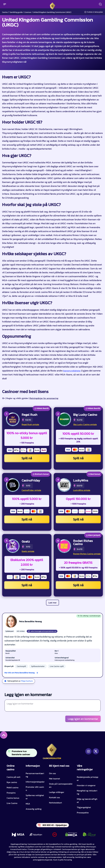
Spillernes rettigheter (35, 797)
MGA (28, 804)
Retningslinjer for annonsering (44, 398)
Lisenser (28, 12)
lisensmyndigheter (72, 371)
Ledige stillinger (57, 792)
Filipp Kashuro (27, 681)
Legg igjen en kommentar (83, 719)
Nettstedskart (55, 803)
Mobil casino (13, 787)
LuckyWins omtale (82, 490)
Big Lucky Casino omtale (85, 424)
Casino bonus (13, 798)
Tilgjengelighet (84, 807)
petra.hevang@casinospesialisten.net (42, 631)
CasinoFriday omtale (31, 490)
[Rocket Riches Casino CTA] (64, 546)
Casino (5, 12)
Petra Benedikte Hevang (30, 621)
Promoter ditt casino (35, 789)
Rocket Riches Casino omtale (87, 554)
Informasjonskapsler (35, 782)
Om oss (52, 773)
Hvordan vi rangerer (86, 785)
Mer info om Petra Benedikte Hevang (19, 673)
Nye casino (12, 782)
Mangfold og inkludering (87, 792)
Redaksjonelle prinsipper (88, 779)
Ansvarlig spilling (34, 809)
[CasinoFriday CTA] (13, 485)
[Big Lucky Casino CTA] (64, 419)
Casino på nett (13, 777)
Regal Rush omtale (30, 424)
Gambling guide (16, 12)
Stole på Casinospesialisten (61, 785)
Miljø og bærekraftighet (87, 801)
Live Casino (12, 803)
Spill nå (27, 458)
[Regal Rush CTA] (13, 419)
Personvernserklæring (35, 775)
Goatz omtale (28, 551)
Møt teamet (55, 779)
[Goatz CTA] (13, 546)
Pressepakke (83, 813)
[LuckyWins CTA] (64, 485)
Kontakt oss (54, 797)
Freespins (11, 793)
